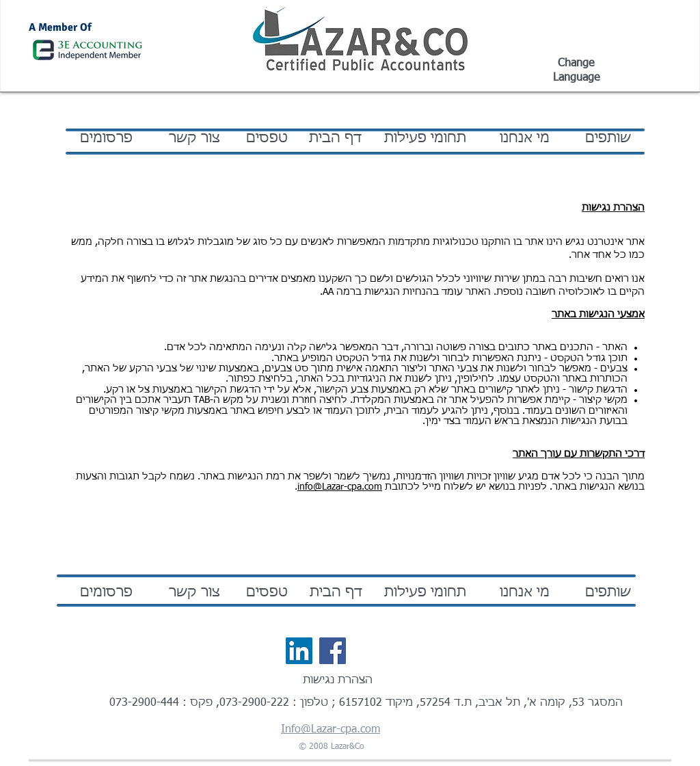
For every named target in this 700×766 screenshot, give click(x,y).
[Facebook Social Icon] (333, 651)
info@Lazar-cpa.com (340, 487)
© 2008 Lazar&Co (332, 747)
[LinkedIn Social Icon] (299, 651)
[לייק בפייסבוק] (380, 651)
